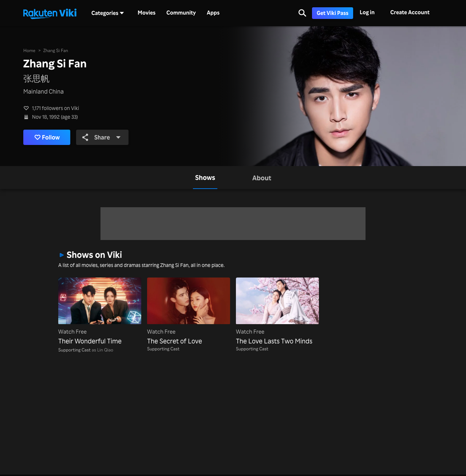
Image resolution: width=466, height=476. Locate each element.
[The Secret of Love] (189, 312)
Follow (47, 137)
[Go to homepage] (50, 13)
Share (102, 137)
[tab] (205, 178)
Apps (213, 13)
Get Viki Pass (333, 13)
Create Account (410, 12)
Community (181, 13)
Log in (367, 12)
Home (29, 50)
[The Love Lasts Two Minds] (277, 312)
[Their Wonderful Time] (100, 312)
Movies (147, 13)
